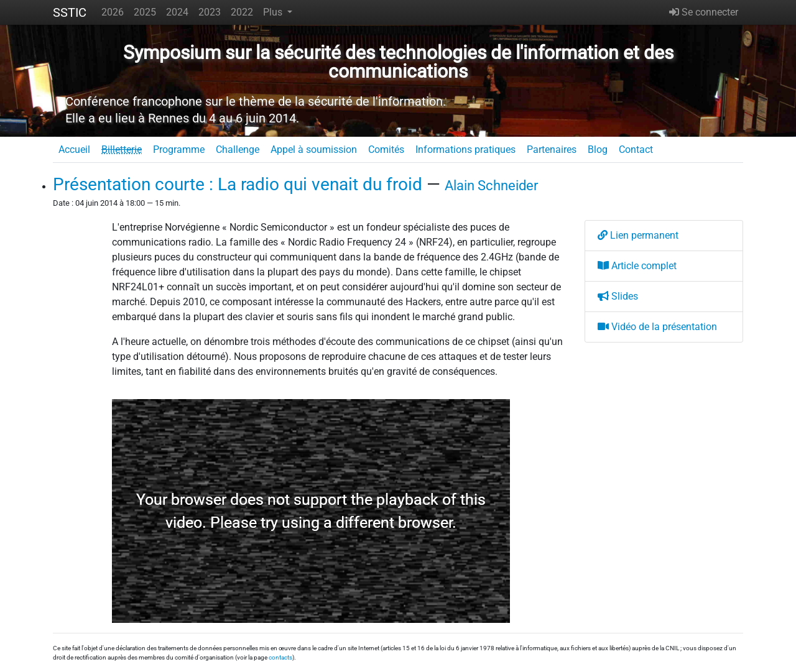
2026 (113, 12)
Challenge (238, 150)
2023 (210, 12)
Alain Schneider (491, 185)
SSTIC (70, 12)
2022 (242, 12)
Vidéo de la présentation (657, 327)
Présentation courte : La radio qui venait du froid (238, 184)
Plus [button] (274, 12)
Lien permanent (638, 235)
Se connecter (704, 12)
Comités (386, 150)
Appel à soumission (314, 150)
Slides (618, 296)
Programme (179, 150)
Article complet (637, 266)
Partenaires (552, 150)
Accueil (74, 150)
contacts (280, 657)
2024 (177, 12)
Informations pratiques (465, 150)
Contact (636, 150)
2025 (145, 12)
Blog (598, 150)
